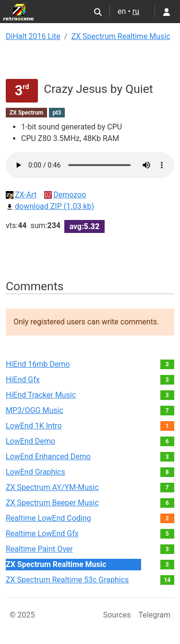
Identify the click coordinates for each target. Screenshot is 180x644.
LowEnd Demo (30, 441)
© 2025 (22, 615)
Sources (117, 615)
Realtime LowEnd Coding (48, 518)
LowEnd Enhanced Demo (48, 457)
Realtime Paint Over (39, 549)
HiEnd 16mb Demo (38, 364)
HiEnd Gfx (23, 380)
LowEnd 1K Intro (34, 426)
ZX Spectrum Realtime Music (120, 36)
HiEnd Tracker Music (41, 395)
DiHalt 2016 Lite (33, 36)
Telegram (155, 615)
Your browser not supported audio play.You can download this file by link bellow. (90, 165)
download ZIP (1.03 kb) (50, 206)
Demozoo (65, 195)
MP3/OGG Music (35, 410)
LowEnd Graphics (36, 472)
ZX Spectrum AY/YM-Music (52, 487)
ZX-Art (21, 195)
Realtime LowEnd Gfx (42, 534)
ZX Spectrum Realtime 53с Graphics (67, 580)
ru (136, 11)
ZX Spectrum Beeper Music (52, 503)
